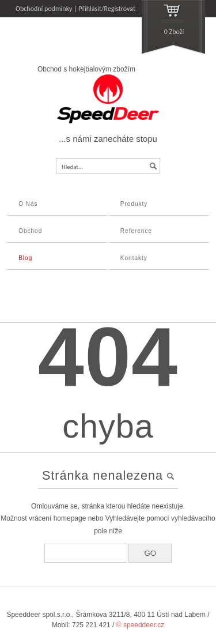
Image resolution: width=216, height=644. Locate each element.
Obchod (30, 231)
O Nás (28, 204)
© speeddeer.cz (141, 625)
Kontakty (134, 258)
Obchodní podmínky (44, 9)
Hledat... (72, 167)
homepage (70, 518)
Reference (136, 231)
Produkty (134, 204)
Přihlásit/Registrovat (107, 9)
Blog (25, 258)
